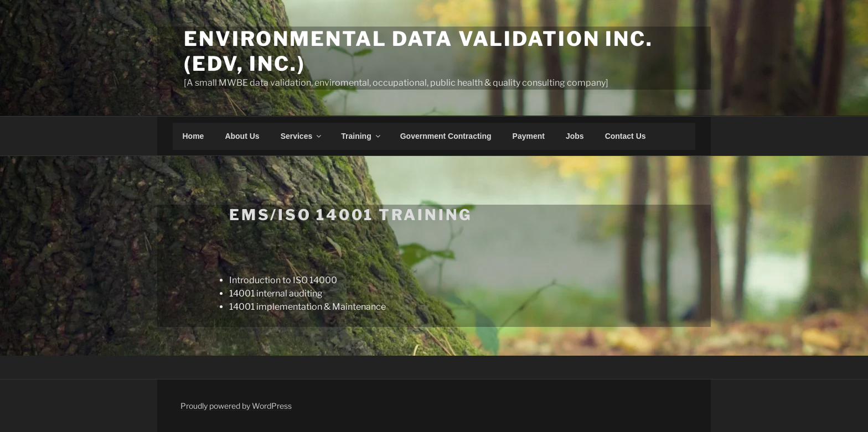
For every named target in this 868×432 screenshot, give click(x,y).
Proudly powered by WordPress (236, 406)
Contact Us (626, 136)
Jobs (575, 136)
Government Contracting (446, 136)
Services (302, 136)
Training (361, 136)
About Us (242, 136)
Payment (529, 136)
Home (193, 136)
